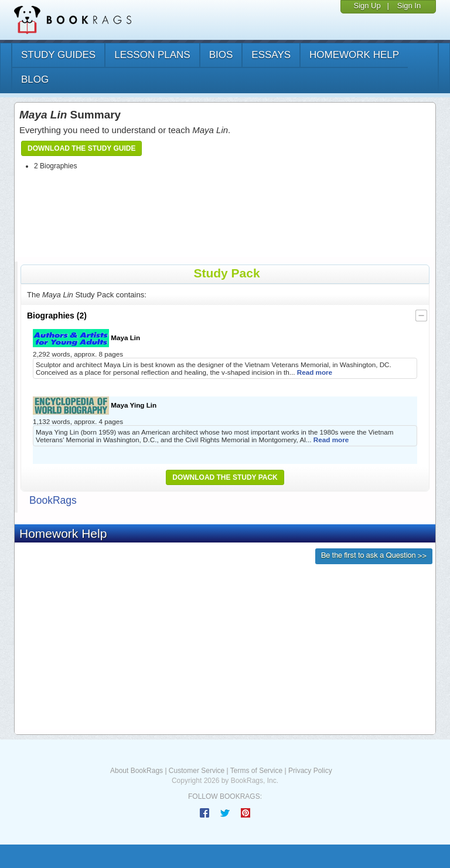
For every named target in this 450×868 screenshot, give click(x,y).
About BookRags (137, 771)
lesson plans (152, 55)
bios (221, 55)
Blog (35, 79)
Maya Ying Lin (95, 406)
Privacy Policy (310, 771)
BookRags (53, 500)
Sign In (409, 6)
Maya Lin (86, 338)
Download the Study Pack (225, 477)
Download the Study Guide (81, 148)
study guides (58, 55)
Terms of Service (256, 771)
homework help (354, 55)
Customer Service (197, 771)
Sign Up (367, 6)
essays (271, 55)
